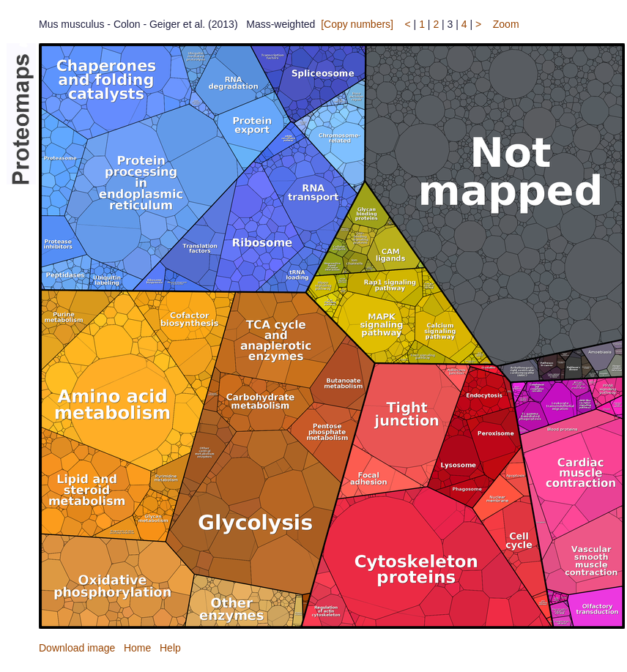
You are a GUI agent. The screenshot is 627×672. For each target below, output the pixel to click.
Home (137, 648)
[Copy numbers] (357, 24)
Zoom (506, 24)
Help (170, 648)
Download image (77, 648)
